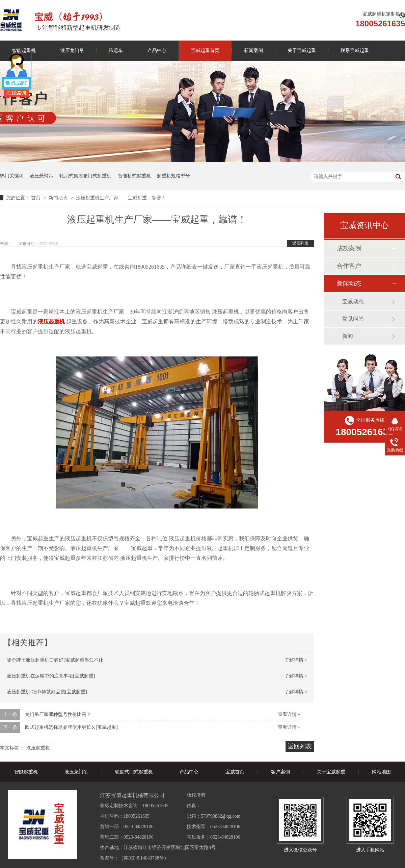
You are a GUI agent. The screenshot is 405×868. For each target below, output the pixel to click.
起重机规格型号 (173, 176)
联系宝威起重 (355, 51)
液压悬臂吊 (42, 176)
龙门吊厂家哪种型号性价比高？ (58, 714)
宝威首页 (235, 772)
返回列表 (300, 243)
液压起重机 (38, 748)
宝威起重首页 (205, 51)
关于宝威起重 (302, 51)
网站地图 (381, 772)
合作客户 (349, 266)
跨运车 (116, 51)
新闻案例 (253, 51)
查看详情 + (289, 714)
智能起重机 (26, 772)
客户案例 (280, 772)
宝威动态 (353, 302)
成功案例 (349, 248)
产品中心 (157, 51)
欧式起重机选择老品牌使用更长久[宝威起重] (71, 727)
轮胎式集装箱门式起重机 (85, 176)
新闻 (348, 336)
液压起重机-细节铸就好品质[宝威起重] (47, 692)
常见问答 (353, 319)
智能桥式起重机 (134, 176)
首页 (36, 198)
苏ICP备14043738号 (144, 858)
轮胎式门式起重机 (134, 772)
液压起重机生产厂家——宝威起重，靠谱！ (121, 198)
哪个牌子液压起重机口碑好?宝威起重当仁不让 (55, 660)
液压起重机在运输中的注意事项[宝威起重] (51, 676)
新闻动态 (59, 198)
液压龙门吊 (72, 51)
